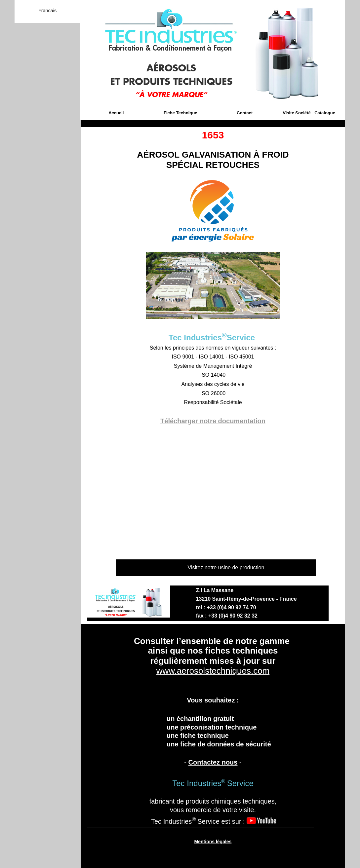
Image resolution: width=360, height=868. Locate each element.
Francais (47, 11)
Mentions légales (213, 842)
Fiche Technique (180, 113)
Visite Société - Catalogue (309, 113)
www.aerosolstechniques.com (213, 671)
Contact (245, 113)
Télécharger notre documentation (213, 421)
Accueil (116, 113)
